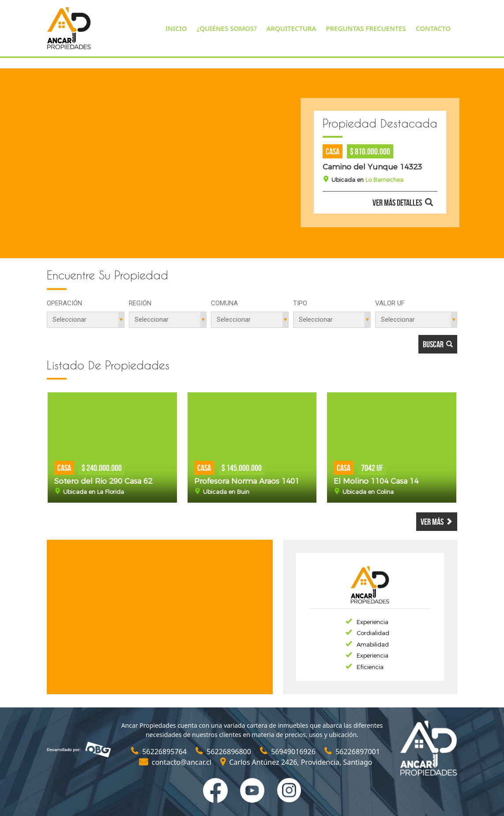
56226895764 (160, 752)
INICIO (176, 28)
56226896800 (224, 752)
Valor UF (390, 303)
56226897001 (352, 752)
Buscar (438, 344)
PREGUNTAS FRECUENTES (366, 28)
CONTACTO (433, 28)
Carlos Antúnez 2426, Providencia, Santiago (296, 762)
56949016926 (289, 752)
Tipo (300, 303)
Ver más (437, 522)
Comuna (224, 303)
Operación (64, 303)
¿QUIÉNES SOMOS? (227, 28)
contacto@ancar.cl (176, 762)
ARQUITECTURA (291, 28)
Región (140, 303)
